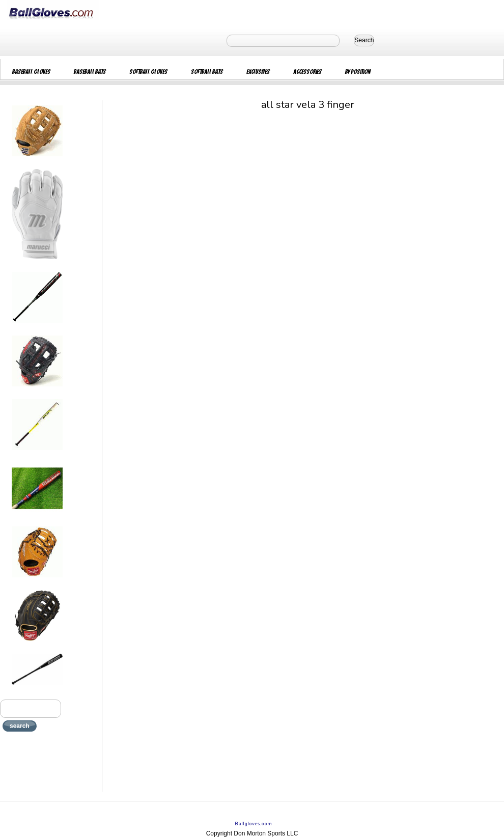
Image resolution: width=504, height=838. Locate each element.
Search (364, 40)
